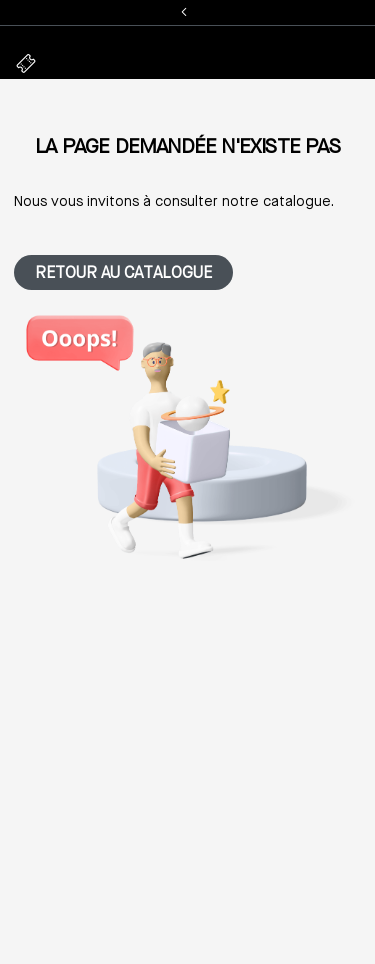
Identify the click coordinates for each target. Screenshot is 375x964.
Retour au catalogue (123, 274)
